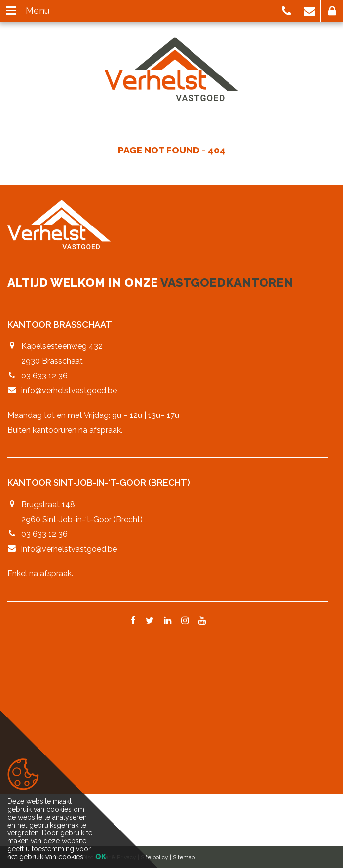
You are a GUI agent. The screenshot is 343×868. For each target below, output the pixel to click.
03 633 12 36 (44, 376)
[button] (286, 11)
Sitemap (184, 857)
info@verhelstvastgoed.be (69, 391)
